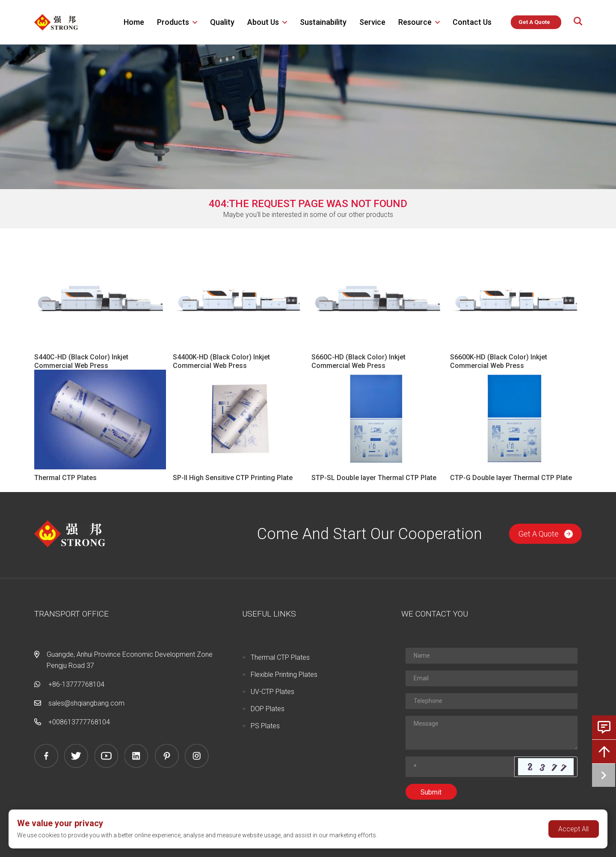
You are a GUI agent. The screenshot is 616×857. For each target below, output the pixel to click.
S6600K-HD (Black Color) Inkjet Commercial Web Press (499, 361)
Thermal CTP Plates (65, 478)
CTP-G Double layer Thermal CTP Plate (511, 478)
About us (263, 22)
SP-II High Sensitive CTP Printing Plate (233, 478)
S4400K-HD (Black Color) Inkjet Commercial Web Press (221, 361)
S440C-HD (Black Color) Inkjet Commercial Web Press (81, 361)
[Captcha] (460, 767)
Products (173, 22)
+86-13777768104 (76, 684)
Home (134, 22)
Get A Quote (546, 534)
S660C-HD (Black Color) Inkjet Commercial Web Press (358, 361)
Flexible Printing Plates (284, 675)
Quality (222, 22)
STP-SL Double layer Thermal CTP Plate (374, 478)
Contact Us (472, 22)
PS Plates (265, 726)
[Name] (492, 656)
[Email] (492, 678)
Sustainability (323, 22)
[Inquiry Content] (492, 733)
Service (372, 22)
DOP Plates (268, 709)
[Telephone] (492, 701)
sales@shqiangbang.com (86, 703)
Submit (431, 792)
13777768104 (89, 722)
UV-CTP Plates (272, 692)
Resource (415, 22)
